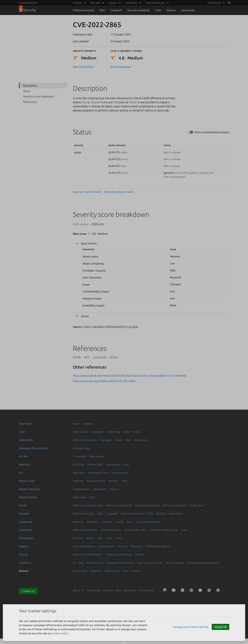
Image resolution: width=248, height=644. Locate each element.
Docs (126, 432)
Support (88, 424)
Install (76, 424)
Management (120, 473)
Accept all (221, 627)
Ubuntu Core (27, 481)
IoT (21, 473)
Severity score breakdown (39, 96)
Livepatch (116, 10)
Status (27, 91)
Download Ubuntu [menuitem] (155, 3)
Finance (136, 571)
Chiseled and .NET (135, 530)
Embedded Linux (98, 473)
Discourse (136, 546)
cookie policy (60, 633)
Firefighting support (158, 546)
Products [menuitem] (77, 3)
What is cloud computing (88, 505)
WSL (100, 538)
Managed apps (82, 448)
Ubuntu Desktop (29, 489)
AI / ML (23, 456)
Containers (26, 530)
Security (24, 514)
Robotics (24, 464)
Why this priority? (83, 67)
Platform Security (83, 10)
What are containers (85, 530)
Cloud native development (203, 563)
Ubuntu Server (28, 497)
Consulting (114, 432)
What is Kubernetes (85, 440)
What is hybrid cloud (147, 505)
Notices (171, 10)
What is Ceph (81, 432)
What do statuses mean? (119, 192)
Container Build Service (164, 530)
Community (113, 464)
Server (90, 538)
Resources (141, 440)
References (30, 102)
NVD (87, 357)
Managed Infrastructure (120, 563)
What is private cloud (119, 505)
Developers (100, 489)
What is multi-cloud (175, 505)
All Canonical (214, 3)
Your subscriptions (84, 546)
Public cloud (197, 505)
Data (81, 563)
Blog (118, 590)
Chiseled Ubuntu (111, 530)
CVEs (158, 10)
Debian (114, 357)
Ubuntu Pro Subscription (88, 554)
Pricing (123, 546)
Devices (140, 554)
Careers (108, 590)
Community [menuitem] (131, 3)
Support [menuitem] (113, 3)
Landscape (26, 522)
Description (30, 86)
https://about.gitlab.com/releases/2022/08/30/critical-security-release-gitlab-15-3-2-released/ (130, 376)
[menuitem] (216, 3)
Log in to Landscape (148, 522)
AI (74, 563)
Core (109, 538)
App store (79, 473)
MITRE (77, 357)
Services (113, 481)
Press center (146, 590)
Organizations (81, 489)
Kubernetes (26, 440)
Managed (98, 432)
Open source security (150, 563)
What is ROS (95, 464)
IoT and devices (175, 563)
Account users (107, 546)
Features (78, 481)
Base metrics (89, 243)
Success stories (96, 481)
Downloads (26, 538)
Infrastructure (95, 563)
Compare (107, 522)
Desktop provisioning (119, 554)
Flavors (115, 489)
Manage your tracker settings (191, 627)
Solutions (25, 563)
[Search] (229, 3)
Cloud (23, 505)
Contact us (28, 591)
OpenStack (26, 424)
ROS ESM (78, 464)
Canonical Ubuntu (28, 3)
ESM (102, 10)
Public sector (112, 571)
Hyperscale (80, 497)
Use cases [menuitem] (95, 3)
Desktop (78, 538)
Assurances (188, 10)
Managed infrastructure (34, 448)
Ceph (22, 432)
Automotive (80, 571)
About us (78, 590)
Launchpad (100, 357)
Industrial (96, 571)
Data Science (97, 456)
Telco (125, 571)
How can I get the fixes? (87, 192)
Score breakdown (121, 67)
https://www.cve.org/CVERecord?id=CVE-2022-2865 (104, 381)
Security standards (138, 10)
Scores (85, 316)
